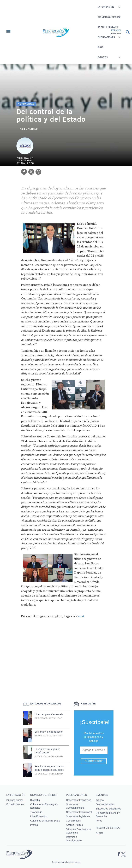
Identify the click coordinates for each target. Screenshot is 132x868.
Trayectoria (36, 812)
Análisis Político (74, 825)
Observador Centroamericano (75, 806)
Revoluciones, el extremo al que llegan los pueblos (49, 768)
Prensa (34, 825)
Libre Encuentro (39, 816)
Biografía (35, 800)
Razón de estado (108, 27)
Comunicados (73, 821)
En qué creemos (15, 804)
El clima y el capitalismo (49, 732)
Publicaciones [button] (106, 37)
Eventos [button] (103, 57)
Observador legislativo (78, 816)
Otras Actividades (105, 804)
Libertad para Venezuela (49, 714)
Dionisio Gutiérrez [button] (109, 17)
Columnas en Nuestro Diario (45, 821)
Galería (100, 800)
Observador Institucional (79, 812)
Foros (99, 821)
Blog (101, 47)
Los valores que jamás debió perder (47, 751)
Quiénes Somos (15, 800)
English (116, 34)
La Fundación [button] (106, 7)
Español (116, 30)
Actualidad (26, 104)
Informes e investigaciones (74, 839)
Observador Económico (79, 800)
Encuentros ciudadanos (108, 809)
